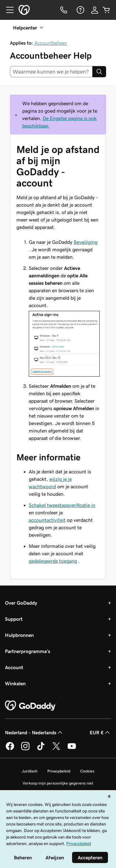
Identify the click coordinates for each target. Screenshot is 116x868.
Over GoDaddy (21, 603)
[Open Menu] (7, 10)
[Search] (99, 72)
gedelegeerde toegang (53, 561)
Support (14, 619)
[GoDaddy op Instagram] (25, 749)
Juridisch (30, 771)
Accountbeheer (51, 43)
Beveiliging (86, 242)
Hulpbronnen (19, 635)
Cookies (87, 771)
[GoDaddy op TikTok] (41, 749)
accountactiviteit (47, 520)
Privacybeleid (59, 771)
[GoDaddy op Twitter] (56, 749)
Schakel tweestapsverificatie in (62, 505)
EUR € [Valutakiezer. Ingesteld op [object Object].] (100, 732)
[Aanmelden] (95, 10)
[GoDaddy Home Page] (31, 706)
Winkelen (15, 683)
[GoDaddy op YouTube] (72, 749)
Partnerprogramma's (28, 651)
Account (14, 667)
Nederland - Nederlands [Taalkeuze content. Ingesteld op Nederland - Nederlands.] (34, 732)
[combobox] (51, 72)
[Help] (80, 10)
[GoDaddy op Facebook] (10, 749)
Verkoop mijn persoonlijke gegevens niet (58, 783)
